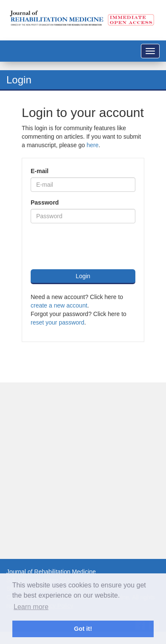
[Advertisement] (80, 471)
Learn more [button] (31, 607)
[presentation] (95, 246)
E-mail (40, 171)
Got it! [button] (83, 629)
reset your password (57, 322)
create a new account (59, 305)
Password (45, 202)
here (93, 145)
